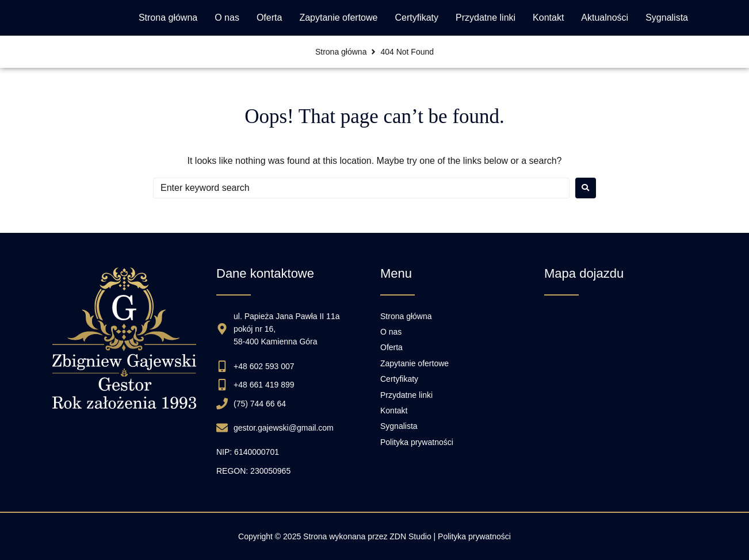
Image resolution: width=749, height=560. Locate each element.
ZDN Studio (410, 536)
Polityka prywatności (474, 536)
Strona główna (341, 52)
